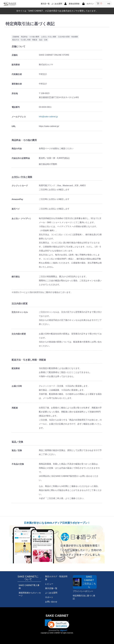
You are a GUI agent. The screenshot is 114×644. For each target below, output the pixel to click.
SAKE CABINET (57, 616)
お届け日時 (17, 386)
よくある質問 (51, 593)
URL (14, 126)
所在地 (15, 93)
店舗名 (15, 55)
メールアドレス (19, 117)
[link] (57, 625)
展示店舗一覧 (51, 588)
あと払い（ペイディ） (22, 218)
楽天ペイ (16, 209)
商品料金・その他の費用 (30, 37)
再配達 (15, 408)
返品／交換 (17, 450)
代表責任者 (17, 74)
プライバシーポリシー (83, 591)
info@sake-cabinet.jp (48, 117)
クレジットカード (20, 186)
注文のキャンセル (20, 312)
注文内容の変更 (19, 334)
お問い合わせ (51, 602)
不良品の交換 (18, 464)
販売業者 (16, 65)
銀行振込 (16, 277)
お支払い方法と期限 (49, 37)
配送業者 (16, 368)
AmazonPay (17, 199)
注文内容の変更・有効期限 (68, 37)
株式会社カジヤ (70, 11)
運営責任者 (17, 84)
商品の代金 (17, 149)
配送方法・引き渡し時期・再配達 (25, 40)
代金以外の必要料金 (21, 158)
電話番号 (16, 107)
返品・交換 (43, 40)
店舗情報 (16, 37)
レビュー (49, 584)
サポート (49, 597)
